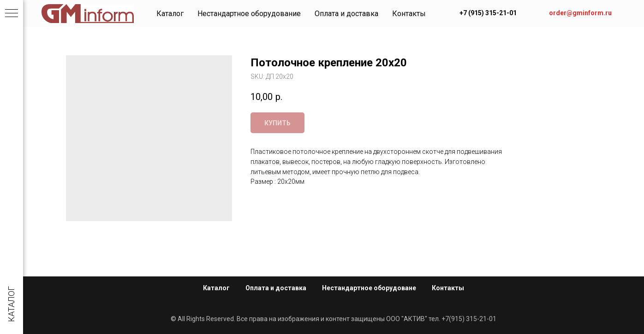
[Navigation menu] (12, 14)
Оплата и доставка (346, 14)
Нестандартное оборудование (249, 14)
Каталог (170, 14)
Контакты (409, 14)
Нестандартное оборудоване (369, 288)
